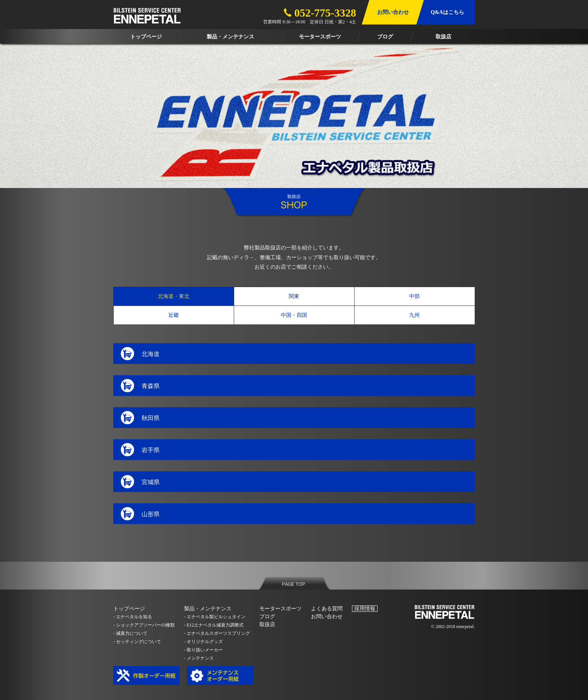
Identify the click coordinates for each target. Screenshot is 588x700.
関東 (294, 296)
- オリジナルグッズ (203, 642)
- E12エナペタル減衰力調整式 (214, 625)
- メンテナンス (199, 658)
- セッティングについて (137, 642)
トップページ (129, 609)
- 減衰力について (130, 633)
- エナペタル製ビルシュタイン (215, 617)
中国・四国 (294, 315)
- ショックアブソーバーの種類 (144, 625)
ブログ (267, 617)
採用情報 (365, 609)
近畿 (174, 315)
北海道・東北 (174, 296)
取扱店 (267, 624)
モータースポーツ (280, 609)
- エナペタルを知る (133, 617)
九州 (414, 315)
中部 (414, 296)
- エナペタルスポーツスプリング (217, 633)
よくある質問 (327, 609)
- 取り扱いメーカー (203, 650)
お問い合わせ (327, 617)
